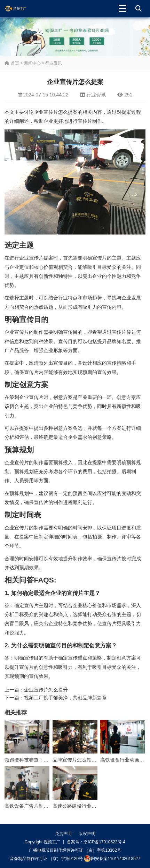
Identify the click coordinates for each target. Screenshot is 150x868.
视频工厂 (21, 9)
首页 (12, 63)
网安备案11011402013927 (112, 858)
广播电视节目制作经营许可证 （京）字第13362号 (75, 850)
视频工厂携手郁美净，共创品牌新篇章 (65, 698)
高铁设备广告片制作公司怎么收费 (41, 806)
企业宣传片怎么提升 (46, 690)
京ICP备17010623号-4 (104, 842)
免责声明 (63, 834)
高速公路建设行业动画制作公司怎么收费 (96, 806)
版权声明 (87, 834)
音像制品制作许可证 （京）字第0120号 (46, 859)
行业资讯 (54, 63)
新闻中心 (32, 63)
